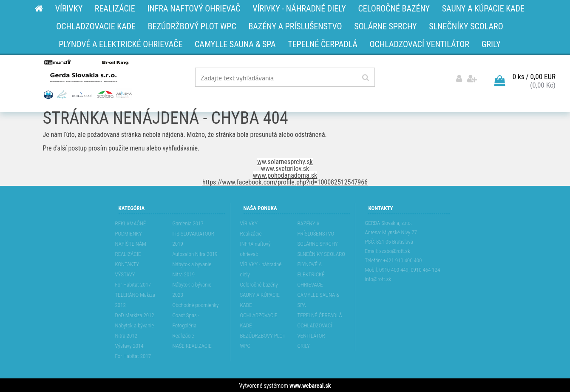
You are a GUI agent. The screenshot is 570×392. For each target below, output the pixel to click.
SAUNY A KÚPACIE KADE (260, 299)
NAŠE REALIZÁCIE (192, 345)
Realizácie (183, 335)
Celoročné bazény (259, 284)
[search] (365, 78)
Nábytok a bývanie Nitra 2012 (135, 330)
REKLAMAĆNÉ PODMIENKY (131, 228)
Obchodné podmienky (196, 304)
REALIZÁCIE (128, 253)
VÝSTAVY (125, 274)
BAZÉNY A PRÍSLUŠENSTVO (316, 228)
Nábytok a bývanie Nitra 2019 (192, 268)
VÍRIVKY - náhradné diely (261, 268)
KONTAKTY (127, 263)
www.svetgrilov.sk (285, 168)
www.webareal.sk (310, 385)
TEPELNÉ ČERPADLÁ (320, 314)
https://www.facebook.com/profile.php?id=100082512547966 (285, 181)
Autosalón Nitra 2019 (195, 253)
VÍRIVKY (249, 223)
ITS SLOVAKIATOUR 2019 (193, 238)
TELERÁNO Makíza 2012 (135, 299)
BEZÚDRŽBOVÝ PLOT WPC (263, 340)
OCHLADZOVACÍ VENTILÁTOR (315, 330)
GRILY (304, 345)
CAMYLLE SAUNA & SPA (319, 299)
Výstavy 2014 (129, 345)
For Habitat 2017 (133, 284)
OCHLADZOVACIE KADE (259, 320)
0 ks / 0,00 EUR (534, 76)
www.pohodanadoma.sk (285, 175)
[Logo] (87, 79)
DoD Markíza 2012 (135, 314)
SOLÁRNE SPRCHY (318, 243)
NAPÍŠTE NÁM (131, 243)
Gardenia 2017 (188, 223)
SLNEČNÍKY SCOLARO (321, 253)
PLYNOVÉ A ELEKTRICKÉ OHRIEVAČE (311, 274)
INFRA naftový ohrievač (255, 248)
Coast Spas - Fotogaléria (186, 320)
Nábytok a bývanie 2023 (192, 289)
